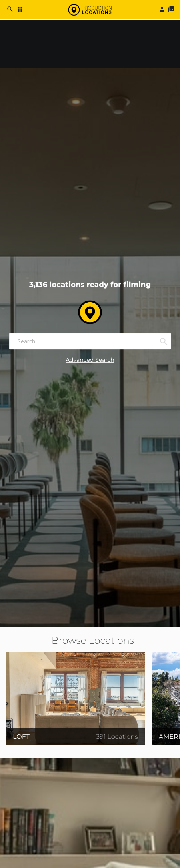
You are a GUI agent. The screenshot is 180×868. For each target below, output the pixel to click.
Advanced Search (90, 360)
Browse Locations (93, 641)
